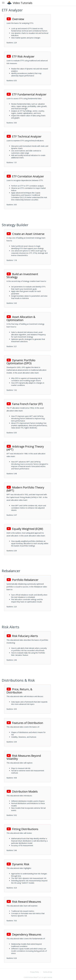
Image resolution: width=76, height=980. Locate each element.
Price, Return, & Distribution (19, 691)
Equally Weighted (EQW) (25, 529)
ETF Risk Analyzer (21, 56)
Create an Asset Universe (25, 234)
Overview (15, 19)
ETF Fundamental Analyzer (27, 94)
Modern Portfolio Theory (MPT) (25, 489)
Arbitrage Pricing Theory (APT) (25, 448)
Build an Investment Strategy (22, 276)
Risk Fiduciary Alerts (22, 636)
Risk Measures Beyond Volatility (24, 757)
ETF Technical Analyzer (24, 136)
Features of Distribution (25, 723)
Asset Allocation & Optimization (21, 318)
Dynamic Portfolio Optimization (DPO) (21, 362)
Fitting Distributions (22, 829)
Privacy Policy (35, 972)
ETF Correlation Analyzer (25, 176)
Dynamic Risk (18, 864)
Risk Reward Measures (24, 902)
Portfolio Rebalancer (22, 580)
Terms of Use (48, 972)
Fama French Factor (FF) (25, 404)
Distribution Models (22, 791)
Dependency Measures (24, 934)
